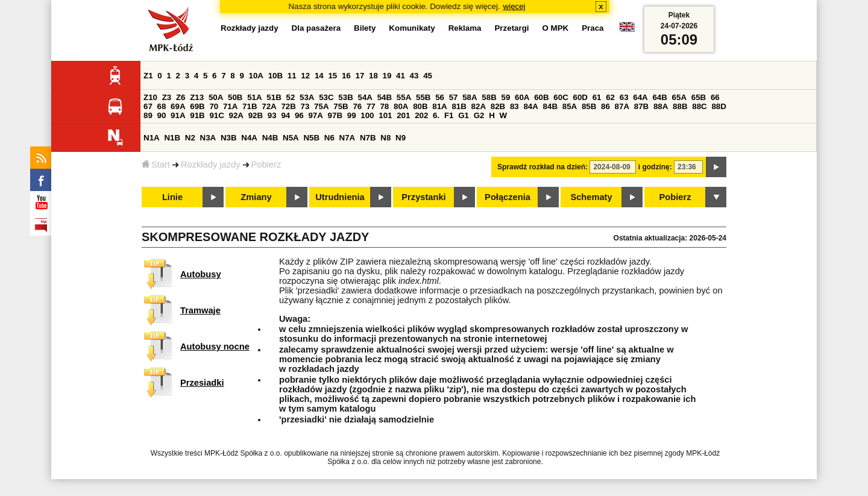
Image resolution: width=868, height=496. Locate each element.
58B (489, 97)
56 (440, 97)
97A (315, 115)
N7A (348, 138)
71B (250, 106)
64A (640, 97)
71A (230, 106)
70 (214, 106)
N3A (208, 138)
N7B (368, 138)
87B (641, 106)
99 (352, 115)
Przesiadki (202, 383)
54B (385, 97)
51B (274, 97)
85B (589, 106)
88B (680, 106)
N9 (401, 138)
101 (385, 115)
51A (254, 97)
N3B (229, 138)
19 (387, 76)
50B (235, 97)
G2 (479, 115)
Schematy (591, 197)
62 (610, 97)
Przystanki (423, 197)
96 (299, 115)
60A (522, 97)
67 (148, 106)
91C (216, 115)
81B (459, 106)
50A (216, 97)
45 (428, 76)
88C (699, 106)
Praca (593, 28)
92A (236, 115)
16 (346, 76)
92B (256, 115)
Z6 (181, 97)
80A (401, 106)
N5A (291, 138)
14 (319, 76)
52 (291, 97)
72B (288, 106)
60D (580, 97)
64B (659, 97)
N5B (311, 138)
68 (162, 106)
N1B (172, 138)
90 (162, 115)
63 (624, 97)
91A (178, 115)
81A (439, 106)
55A (404, 97)
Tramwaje (200, 310)
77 (371, 106)
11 (292, 76)
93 (272, 115)
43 (414, 76)
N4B (270, 138)
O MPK (556, 28)
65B (699, 97)
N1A (152, 138)
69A (178, 106)
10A (256, 76)
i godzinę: (655, 167)
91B (197, 115)
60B (541, 97)
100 (367, 115)
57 (454, 97)
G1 (464, 115)
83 (514, 106)
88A (661, 106)
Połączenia (508, 197)
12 (305, 76)
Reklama (465, 28)
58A (470, 97)
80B (420, 106)
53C (326, 97)
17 (360, 76)
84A (530, 106)
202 (421, 115)
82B (498, 106)
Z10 (150, 97)
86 (605, 106)
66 (715, 97)
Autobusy (201, 274)
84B (550, 106)
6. (436, 115)
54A (365, 97)
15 (332, 76)
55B (423, 97)
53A (307, 97)
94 (285, 115)
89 (148, 115)
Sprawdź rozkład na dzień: (542, 167)
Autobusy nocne (215, 347)
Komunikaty (412, 28)
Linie (172, 197)
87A (622, 106)
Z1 (148, 76)
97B (335, 115)
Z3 (167, 97)
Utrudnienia (340, 197)
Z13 (197, 97)
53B (345, 97)
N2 (190, 138)
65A (679, 97)
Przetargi (511, 28)
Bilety (365, 28)
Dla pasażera (316, 28)
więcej (514, 6)
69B (197, 106)
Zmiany (256, 197)
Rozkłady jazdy (211, 165)
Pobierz (266, 165)
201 (403, 115)
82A (479, 106)
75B (341, 106)
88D (719, 106)
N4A (249, 138)
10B (275, 76)
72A (269, 106)
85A (570, 106)
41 (401, 76)
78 (384, 106)
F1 (449, 115)
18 (373, 76)
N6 (329, 138)
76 (357, 106)
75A (321, 106)
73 (305, 106)
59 (506, 97)
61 (597, 97)
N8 (385, 138)
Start (156, 165)
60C (561, 97)
